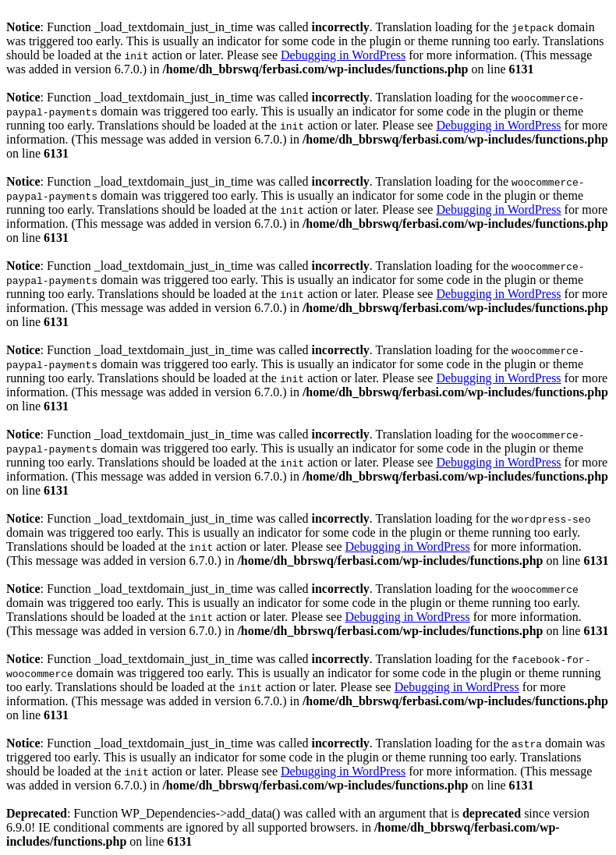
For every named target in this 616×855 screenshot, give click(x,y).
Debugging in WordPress (343, 55)
